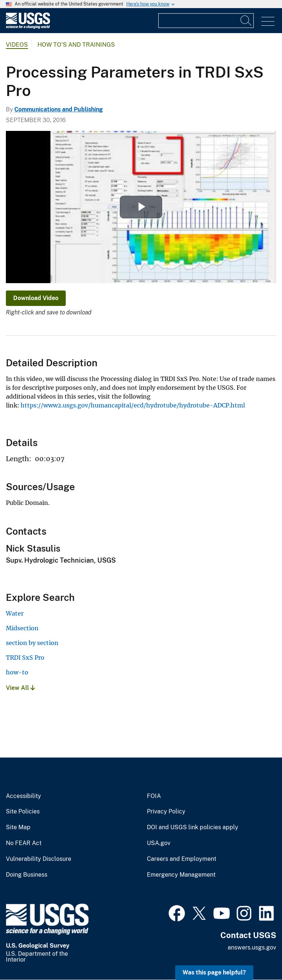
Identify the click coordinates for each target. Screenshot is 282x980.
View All (20, 688)
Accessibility (23, 796)
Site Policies (23, 812)
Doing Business (27, 875)
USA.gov (159, 843)
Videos (17, 45)
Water (15, 613)
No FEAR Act (24, 843)
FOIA (154, 796)
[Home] (28, 27)
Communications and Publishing (59, 109)
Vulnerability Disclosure (39, 859)
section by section (32, 643)
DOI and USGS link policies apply (193, 827)
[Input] (206, 21)
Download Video (36, 298)
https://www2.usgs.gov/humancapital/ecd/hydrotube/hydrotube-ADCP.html (133, 405)
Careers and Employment (182, 859)
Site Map (18, 827)
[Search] (246, 21)
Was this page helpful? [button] (214, 972)
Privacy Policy (166, 812)
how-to (17, 672)
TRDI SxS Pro (25, 658)
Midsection (22, 628)
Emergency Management (181, 875)
